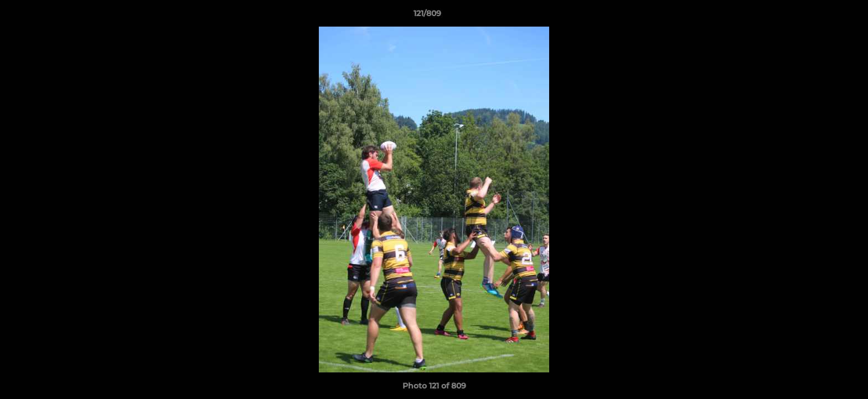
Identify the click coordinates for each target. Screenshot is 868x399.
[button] (821, 16)
